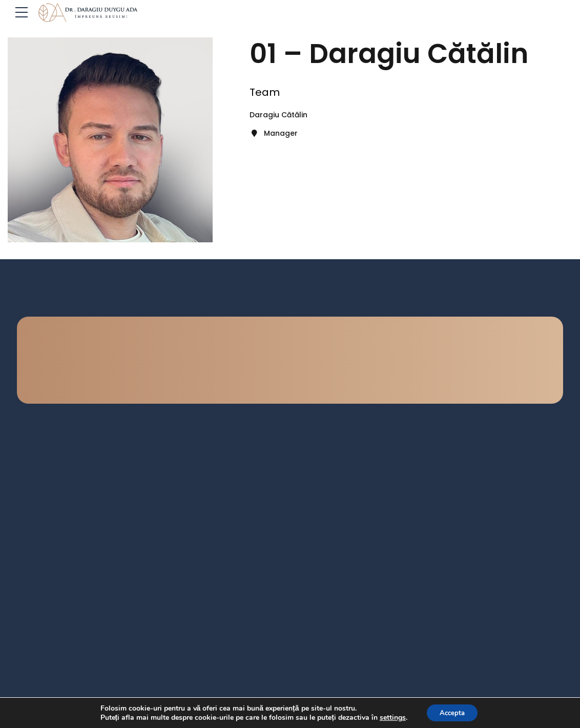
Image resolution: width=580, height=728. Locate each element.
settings (390, 717)
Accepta (452, 712)
